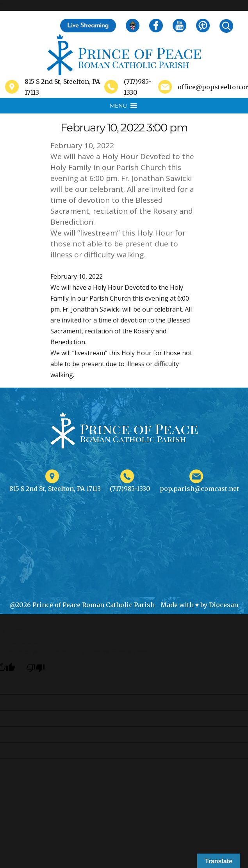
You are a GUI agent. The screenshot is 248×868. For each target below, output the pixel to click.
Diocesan (224, 605)
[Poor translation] (36, 668)
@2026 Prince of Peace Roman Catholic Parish (82, 605)
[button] (118, 106)
